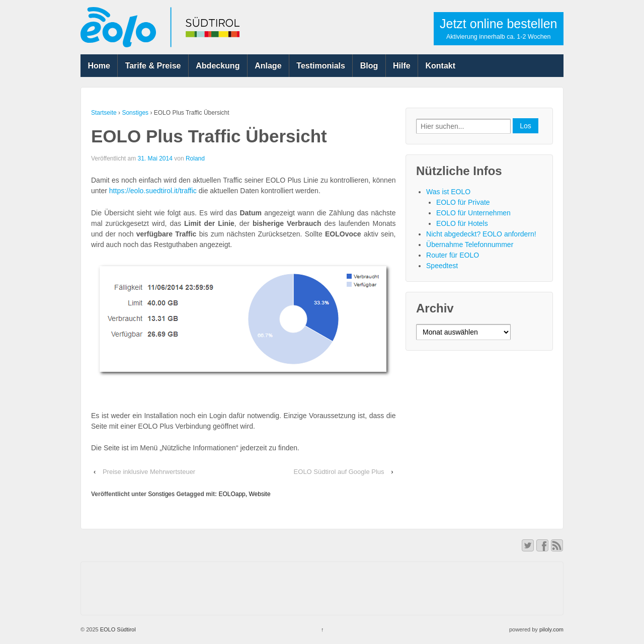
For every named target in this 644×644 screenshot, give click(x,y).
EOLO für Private (463, 202)
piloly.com (551, 629)
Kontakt (441, 66)
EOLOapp (232, 494)
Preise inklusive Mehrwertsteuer (149, 472)
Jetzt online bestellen (498, 28)
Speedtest (442, 266)
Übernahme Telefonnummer (470, 245)
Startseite (104, 113)
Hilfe (402, 66)
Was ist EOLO (448, 192)
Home (99, 66)
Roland (195, 158)
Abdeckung (218, 66)
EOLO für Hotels (462, 223)
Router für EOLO (453, 255)
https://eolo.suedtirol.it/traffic (153, 191)
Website (259, 494)
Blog (369, 66)
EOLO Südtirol (117, 629)
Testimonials (321, 66)
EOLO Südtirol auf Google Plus (339, 472)
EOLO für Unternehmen (473, 213)
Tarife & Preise (153, 66)
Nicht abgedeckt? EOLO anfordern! (481, 234)
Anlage (268, 66)
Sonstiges (135, 113)
